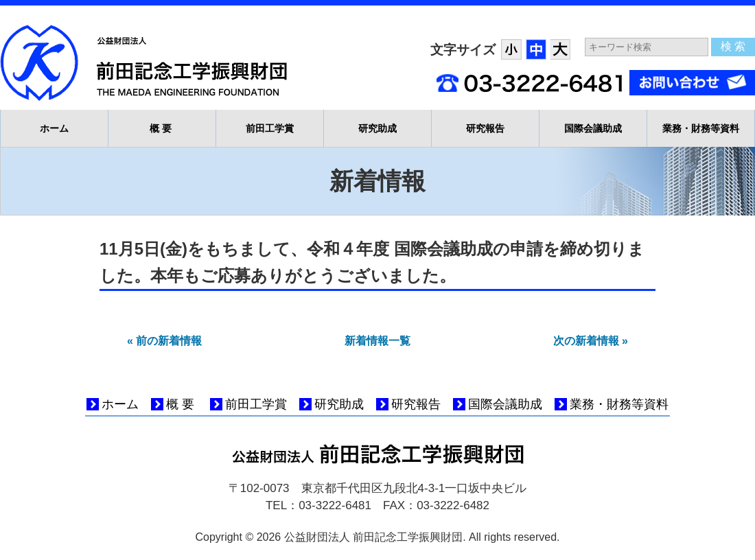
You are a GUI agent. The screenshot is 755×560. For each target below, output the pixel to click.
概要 (162, 128)
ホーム (54, 128)
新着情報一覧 (377, 341)
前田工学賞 (270, 128)
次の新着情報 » (591, 341)
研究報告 (485, 128)
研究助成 (377, 128)
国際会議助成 (593, 128)
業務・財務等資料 (701, 128)
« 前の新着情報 (164, 341)
